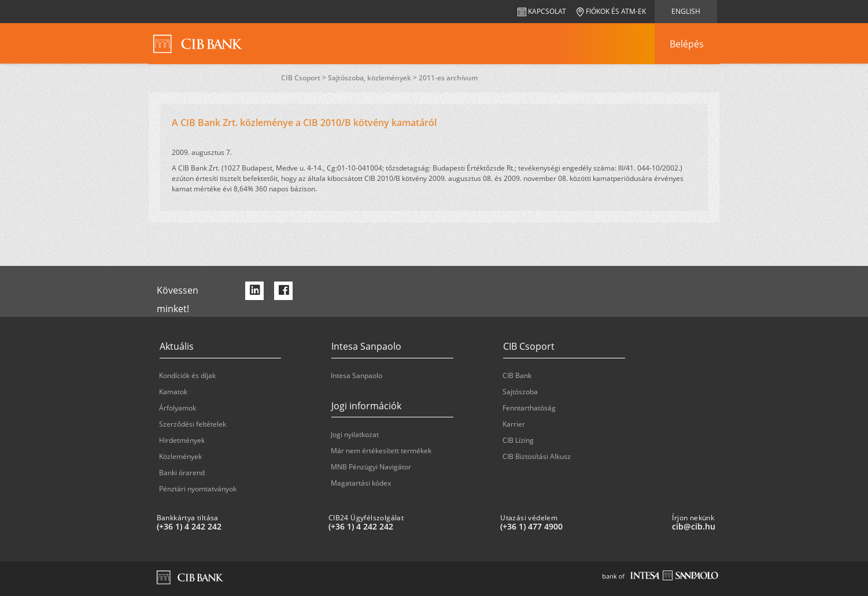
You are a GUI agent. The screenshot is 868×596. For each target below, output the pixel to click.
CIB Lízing (518, 440)
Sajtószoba (520, 392)
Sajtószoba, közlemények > (373, 78)
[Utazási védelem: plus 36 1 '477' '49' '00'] (581, 527)
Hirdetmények (182, 440)
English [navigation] (686, 11)
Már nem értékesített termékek (381, 451)
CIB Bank (517, 375)
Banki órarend (182, 473)
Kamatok (173, 392)
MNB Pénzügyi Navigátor (371, 467)
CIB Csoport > (304, 78)
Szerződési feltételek (193, 424)
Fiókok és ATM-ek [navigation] (611, 11)
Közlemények (180, 456)
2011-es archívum (448, 78)
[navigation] (687, 44)
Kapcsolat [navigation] (542, 11)
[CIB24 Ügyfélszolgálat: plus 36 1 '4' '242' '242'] (410, 527)
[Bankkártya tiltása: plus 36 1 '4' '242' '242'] (238, 527)
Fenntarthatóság (529, 408)
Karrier (514, 424)
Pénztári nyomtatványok (198, 489)
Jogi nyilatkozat (355, 434)
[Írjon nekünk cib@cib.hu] (753, 527)
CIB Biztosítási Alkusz (537, 456)
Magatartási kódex (361, 483)
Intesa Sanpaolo (357, 375)
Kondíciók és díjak (187, 375)
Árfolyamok (178, 408)
